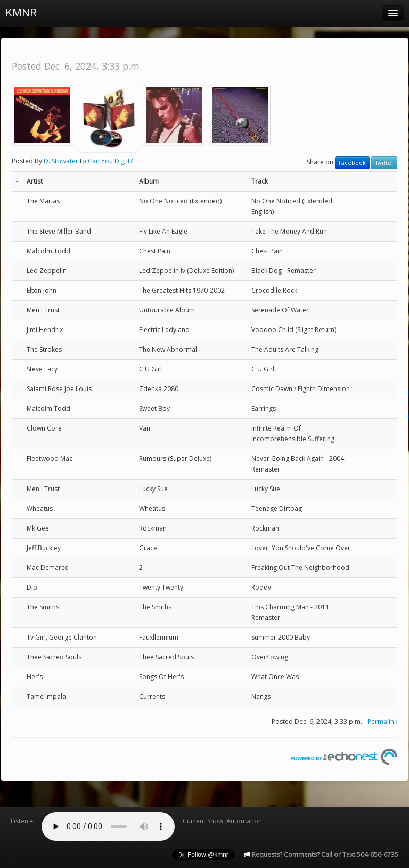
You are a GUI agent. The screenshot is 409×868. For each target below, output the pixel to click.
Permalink (382, 721)
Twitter (384, 163)
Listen (22, 821)
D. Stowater (61, 161)
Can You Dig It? (110, 161)
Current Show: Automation (222, 821)
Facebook (352, 163)
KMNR (21, 13)
